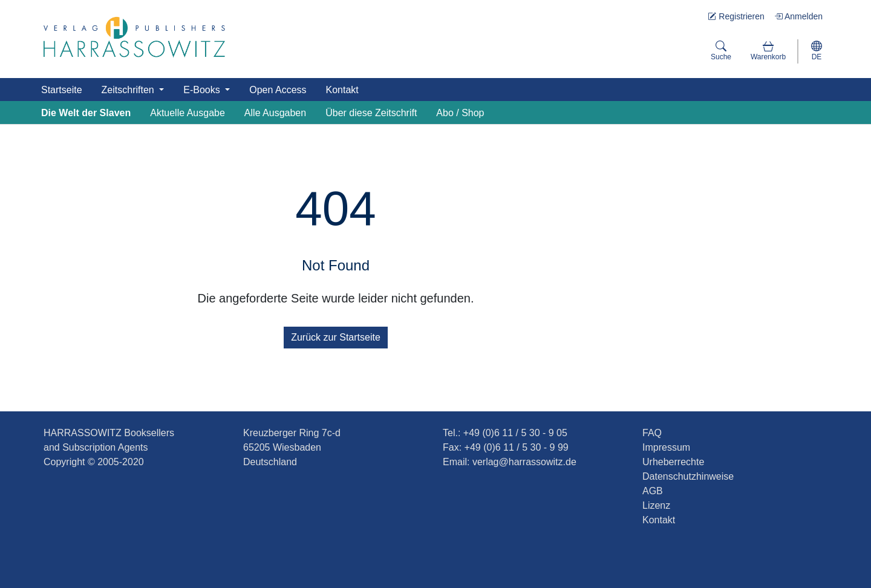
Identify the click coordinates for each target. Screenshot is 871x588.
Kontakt (342, 90)
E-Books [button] (203, 90)
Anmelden (798, 16)
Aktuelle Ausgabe (188, 113)
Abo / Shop (460, 113)
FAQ (652, 433)
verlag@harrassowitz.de (524, 462)
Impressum (666, 447)
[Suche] (721, 51)
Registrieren (736, 16)
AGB (653, 491)
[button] (768, 51)
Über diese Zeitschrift (371, 113)
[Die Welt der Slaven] (134, 37)
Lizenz (656, 505)
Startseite (62, 90)
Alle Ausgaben (275, 113)
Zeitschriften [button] (129, 90)
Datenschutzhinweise (688, 476)
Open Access (278, 90)
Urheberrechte (673, 462)
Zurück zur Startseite (336, 337)
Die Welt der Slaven (86, 113)
